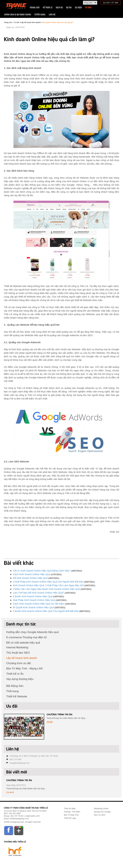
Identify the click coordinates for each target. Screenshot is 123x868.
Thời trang (12, 691)
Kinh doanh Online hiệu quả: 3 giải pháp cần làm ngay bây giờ (48, 585)
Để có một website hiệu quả (23, 643)
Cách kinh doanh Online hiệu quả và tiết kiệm (39, 604)
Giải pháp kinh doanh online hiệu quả (34, 600)
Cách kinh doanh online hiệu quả (32, 574)
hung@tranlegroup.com (20, 763)
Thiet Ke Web (70, 809)
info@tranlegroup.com (19, 819)
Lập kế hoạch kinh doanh (31, 22)
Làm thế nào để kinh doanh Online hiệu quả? (39, 593)
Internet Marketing (17, 647)
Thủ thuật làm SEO (18, 653)
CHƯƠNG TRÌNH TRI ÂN (59, 714)
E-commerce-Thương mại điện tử (26, 637)
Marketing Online (101, 809)
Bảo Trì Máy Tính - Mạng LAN (24, 669)
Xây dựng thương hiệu (20, 679)
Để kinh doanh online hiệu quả (30, 578)
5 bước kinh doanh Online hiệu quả (33, 596)
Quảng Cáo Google (102, 812)
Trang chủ (8, 22)
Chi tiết (50, 722)
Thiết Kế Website (17, 696)
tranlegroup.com (17, 822)
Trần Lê (18, 7)
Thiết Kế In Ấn (15, 674)
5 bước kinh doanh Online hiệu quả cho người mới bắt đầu (46, 611)
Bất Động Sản (15, 686)
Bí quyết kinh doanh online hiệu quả (33, 607)
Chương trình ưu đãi (18, 663)
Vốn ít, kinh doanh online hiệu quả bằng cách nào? (42, 571)
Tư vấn (16, 22)
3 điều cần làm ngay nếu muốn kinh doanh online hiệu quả (46, 589)
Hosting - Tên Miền (72, 812)
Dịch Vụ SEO (100, 815)
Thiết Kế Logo (70, 818)
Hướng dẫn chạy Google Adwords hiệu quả (33, 632)
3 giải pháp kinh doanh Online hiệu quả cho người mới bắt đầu (48, 582)
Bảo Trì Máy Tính (71, 815)
